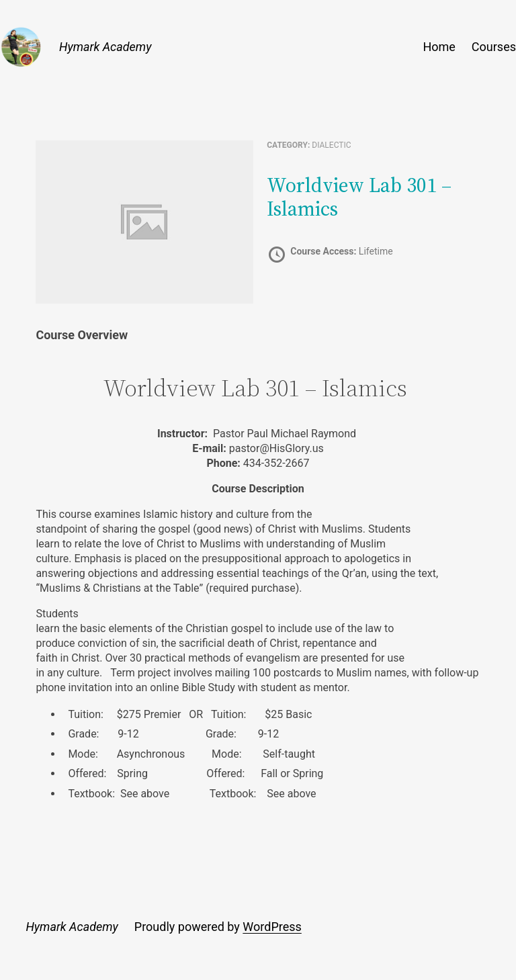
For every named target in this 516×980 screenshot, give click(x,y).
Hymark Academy (105, 47)
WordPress (272, 927)
